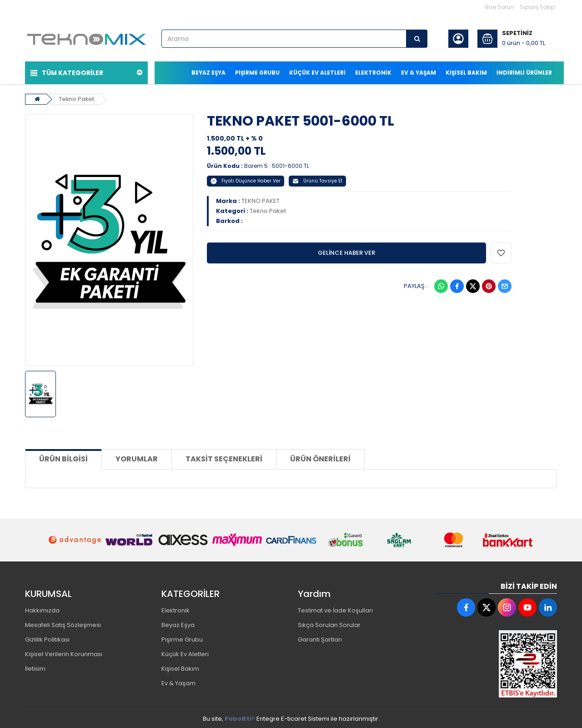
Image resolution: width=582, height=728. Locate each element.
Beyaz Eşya (178, 624)
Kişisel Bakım (180, 668)
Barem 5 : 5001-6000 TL (277, 165)
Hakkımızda (42, 610)
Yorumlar (137, 458)
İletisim (35, 668)
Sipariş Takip (537, 7)
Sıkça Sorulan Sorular (329, 624)
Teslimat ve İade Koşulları (335, 610)
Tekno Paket (77, 99)
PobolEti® (240, 718)
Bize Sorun (499, 7)
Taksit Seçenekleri (224, 458)
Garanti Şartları (320, 639)
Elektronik (176, 610)
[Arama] (417, 39)
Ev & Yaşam (178, 683)
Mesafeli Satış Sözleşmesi (63, 624)
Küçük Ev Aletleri (185, 654)
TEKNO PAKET (261, 200)
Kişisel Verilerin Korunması (64, 654)
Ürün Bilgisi (63, 458)
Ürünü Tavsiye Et (317, 180)
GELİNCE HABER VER (346, 252)
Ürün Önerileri (320, 458)
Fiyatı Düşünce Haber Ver (246, 180)
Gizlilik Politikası (47, 639)
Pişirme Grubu (182, 639)
